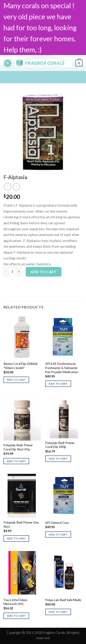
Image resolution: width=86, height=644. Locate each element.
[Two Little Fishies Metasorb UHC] (22, 573)
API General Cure (57, 523)
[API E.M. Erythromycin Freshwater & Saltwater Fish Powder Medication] (64, 337)
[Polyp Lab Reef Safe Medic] (64, 573)
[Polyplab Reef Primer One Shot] (22, 495)
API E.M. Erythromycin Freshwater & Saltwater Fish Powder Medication (62, 368)
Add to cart (43, 272)
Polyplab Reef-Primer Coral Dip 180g (60, 445)
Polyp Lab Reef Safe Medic (63, 600)
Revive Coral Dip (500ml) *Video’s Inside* (20, 366)
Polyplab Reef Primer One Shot (21, 525)
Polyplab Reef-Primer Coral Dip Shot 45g (18, 447)
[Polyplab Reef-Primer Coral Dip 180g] (64, 417)
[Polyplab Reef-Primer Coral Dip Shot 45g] (22, 418)
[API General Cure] (64, 495)
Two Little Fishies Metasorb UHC (15, 602)
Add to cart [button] (16, 380)
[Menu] (8, 63)
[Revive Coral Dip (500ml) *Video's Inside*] (22, 337)
